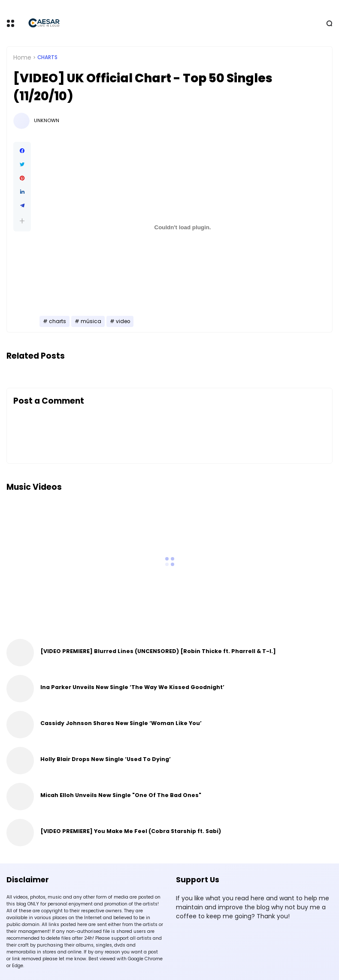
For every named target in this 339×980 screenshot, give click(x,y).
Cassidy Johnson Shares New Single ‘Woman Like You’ (121, 723)
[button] (22, 221)
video (123, 321)
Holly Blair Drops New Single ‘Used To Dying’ (106, 759)
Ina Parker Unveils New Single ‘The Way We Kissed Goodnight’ (132, 687)
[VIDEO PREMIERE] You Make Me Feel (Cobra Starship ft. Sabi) (131, 831)
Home (22, 57)
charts (47, 57)
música (91, 321)
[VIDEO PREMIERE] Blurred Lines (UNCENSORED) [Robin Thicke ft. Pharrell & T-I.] (158, 651)
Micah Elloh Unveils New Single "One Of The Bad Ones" (121, 795)
